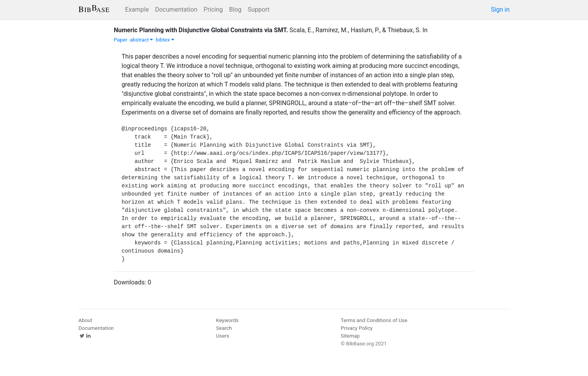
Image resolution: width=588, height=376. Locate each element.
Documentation (176, 10)
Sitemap (350, 336)
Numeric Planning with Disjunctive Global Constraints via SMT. (201, 30)
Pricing (213, 10)
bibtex (165, 40)
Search (224, 328)
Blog (235, 10)
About (85, 320)
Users (223, 336)
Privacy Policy (357, 328)
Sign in (500, 10)
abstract (141, 40)
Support (259, 10)
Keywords (227, 320)
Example (137, 10)
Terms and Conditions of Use (374, 320)
